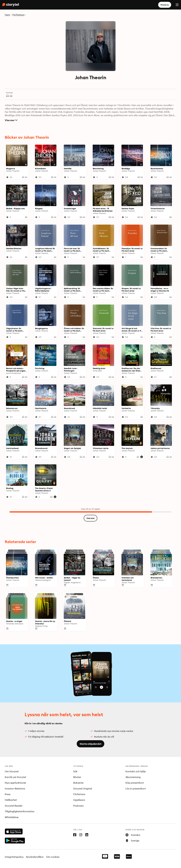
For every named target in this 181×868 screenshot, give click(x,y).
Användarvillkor (35, 857)
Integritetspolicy (14, 857)
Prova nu (165, 5)
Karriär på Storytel (15, 777)
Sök (75, 771)
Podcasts (78, 806)
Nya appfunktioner (16, 783)
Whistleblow (12, 817)
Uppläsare (79, 800)
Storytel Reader (14, 806)
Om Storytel (12, 771)
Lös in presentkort (136, 789)
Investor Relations (15, 789)
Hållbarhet (11, 800)
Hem (7, 15)
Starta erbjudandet (90, 744)
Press (8, 794)
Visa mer (11, 120)
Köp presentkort (135, 783)
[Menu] (177, 5)
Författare (18, 15)
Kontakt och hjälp (136, 771)
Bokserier (78, 783)
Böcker (77, 777)
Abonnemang (133, 777)
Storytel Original (83, 789)
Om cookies (53, 857)
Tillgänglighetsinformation (20, 811)
